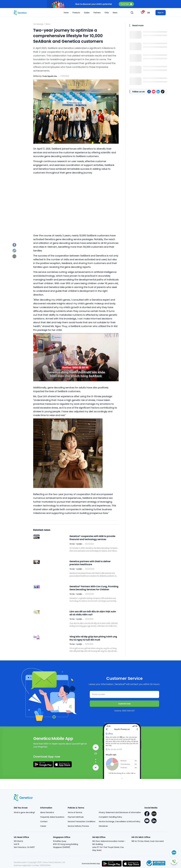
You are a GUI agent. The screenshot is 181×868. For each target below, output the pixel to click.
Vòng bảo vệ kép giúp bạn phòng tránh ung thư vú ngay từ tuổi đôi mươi (94, 637)
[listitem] (15, 245)
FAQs (107, 13)
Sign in (161, 13)
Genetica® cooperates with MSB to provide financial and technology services (90, 538)
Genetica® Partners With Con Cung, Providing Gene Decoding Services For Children (93, 587)
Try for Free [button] (126, 4)
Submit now (124, 702)
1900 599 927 (128, 709)
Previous (96, 745)
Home (66, 13)
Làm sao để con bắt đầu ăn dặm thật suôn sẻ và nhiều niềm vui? (92, 612)
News (48, 24)
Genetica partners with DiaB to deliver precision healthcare (93, 563)
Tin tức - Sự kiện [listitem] (76, 543)
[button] (174, 861)
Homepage (38, 24)
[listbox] (142, 13)
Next (96, 765)
